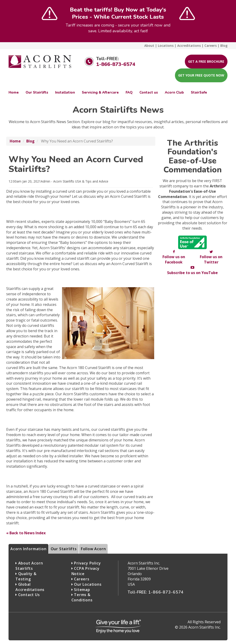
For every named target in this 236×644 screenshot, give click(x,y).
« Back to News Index (26, 533)
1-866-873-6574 (116, 64)
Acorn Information (28, 549)
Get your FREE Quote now (201, 75)
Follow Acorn (93, 549)
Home (15, 141)
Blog (30, 141)
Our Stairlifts (64, 549)
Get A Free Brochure (206, 61)
